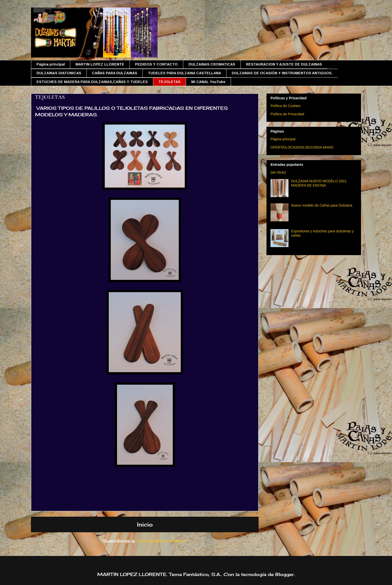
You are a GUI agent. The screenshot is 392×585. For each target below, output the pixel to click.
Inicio (145, 524)
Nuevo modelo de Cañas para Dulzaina (322, 205)
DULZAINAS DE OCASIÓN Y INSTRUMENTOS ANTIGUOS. (282, 73)
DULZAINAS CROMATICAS (212, 64)
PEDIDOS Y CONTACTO (156, 64)
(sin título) (278, 172)
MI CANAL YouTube (208, 82)
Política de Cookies (285, 106)
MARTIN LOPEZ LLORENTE (100, 64)
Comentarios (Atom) (162, 541)
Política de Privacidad (287, 114)
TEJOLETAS (169, 82)
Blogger (285, 574)
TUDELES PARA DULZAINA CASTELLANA (184, 73)
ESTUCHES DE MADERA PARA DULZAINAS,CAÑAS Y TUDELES (92, 82)
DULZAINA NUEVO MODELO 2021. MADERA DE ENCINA (319, 183)
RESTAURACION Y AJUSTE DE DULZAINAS (284, 64)
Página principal (51, 64)
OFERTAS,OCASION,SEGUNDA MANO (302, 147)
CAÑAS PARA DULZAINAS (115, 73)
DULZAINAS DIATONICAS (59, 73)
